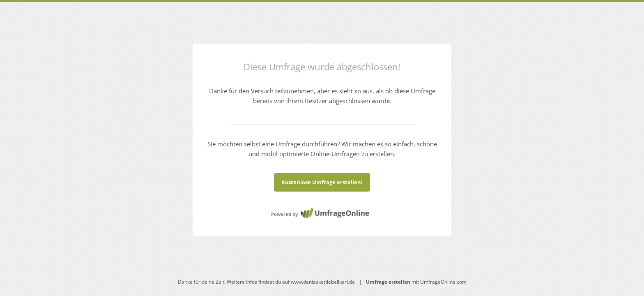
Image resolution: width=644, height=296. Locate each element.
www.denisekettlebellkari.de (323, 282)
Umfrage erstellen (388, 282)
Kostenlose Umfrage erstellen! (322, 182)
